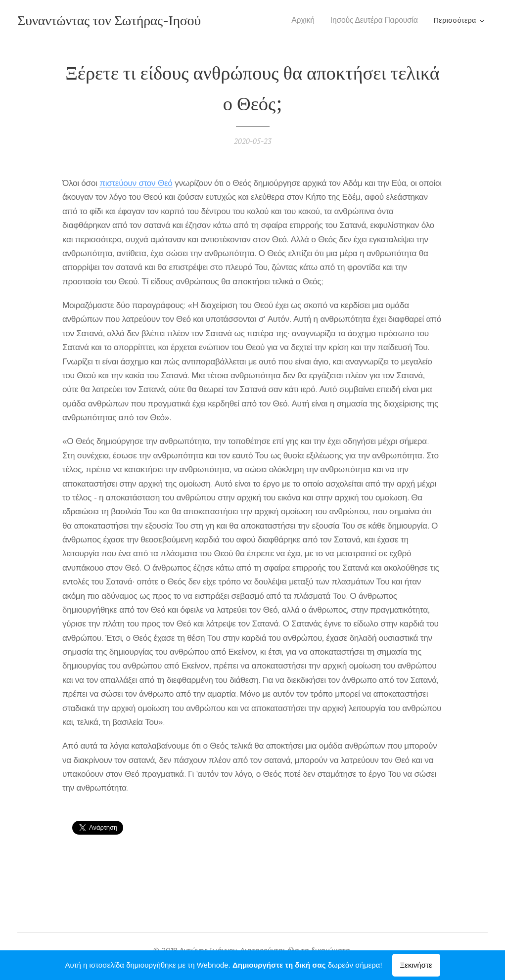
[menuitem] (306, 20)
